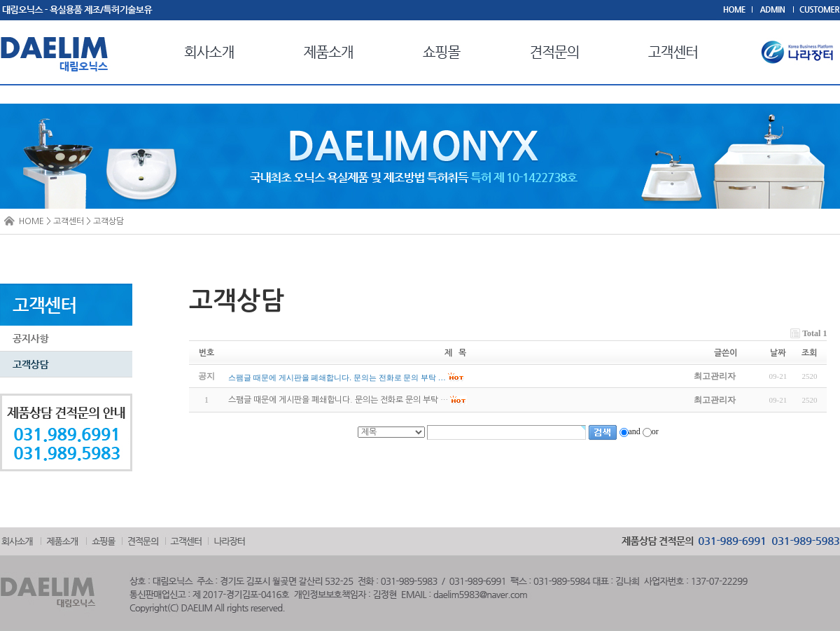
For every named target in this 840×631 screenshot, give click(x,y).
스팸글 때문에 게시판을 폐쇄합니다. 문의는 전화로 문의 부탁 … (338, 401)
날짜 (778, 353)
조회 (809, 353)
